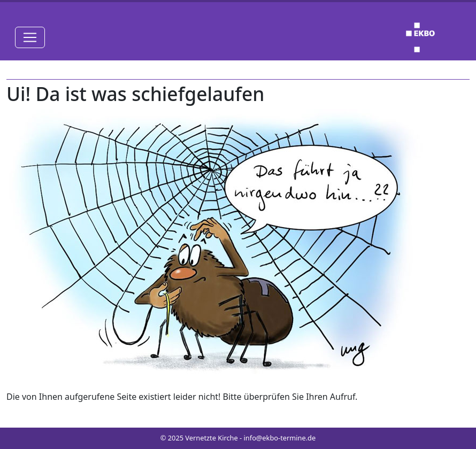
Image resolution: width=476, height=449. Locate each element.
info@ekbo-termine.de (280, 438)
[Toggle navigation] (30, 37)
